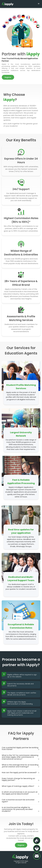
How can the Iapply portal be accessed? (19, 773)
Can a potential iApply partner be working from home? (20, 749)
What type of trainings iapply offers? (18, 786)
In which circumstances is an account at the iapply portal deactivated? (20, 793)
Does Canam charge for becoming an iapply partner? (18, 779)
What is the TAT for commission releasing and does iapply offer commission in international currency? (20, 757)
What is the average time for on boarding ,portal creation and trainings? (20, 766)
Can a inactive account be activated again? (18, 801)
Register (8, 77)
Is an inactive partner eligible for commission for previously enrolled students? (17, 809)
